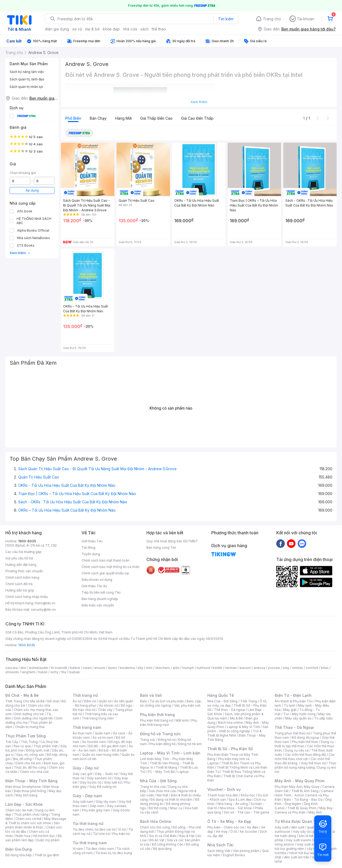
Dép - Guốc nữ (106, 774)
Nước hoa (23, 836)
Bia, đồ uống (22, 759)
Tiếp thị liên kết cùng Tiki (101, 592)
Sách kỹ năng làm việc (27, 72)
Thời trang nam (87, 727)
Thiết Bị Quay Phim (302, 808)
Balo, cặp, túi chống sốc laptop (171, 703)
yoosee (274, 668)
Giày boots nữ (90, 782)
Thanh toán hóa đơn (223, 795)
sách (144, 29)
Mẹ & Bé (236, 718)
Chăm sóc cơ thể (28, 819)
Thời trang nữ (85, 695)
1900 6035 (27, 645)
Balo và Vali (151, 695)
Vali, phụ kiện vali (187, 705)
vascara (11, 668)
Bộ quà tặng (162, 849)
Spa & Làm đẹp (240, 799)
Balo (143, 701)
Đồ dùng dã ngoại (306, 737)
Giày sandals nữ (99, 778)
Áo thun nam (82, 733)
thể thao (159, 29)
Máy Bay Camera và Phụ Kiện (304, 810)
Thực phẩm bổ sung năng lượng (306, 765)
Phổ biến (73, 118)
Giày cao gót (83, 774)
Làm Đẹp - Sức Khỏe (24, 804)
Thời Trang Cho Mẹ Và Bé (25, 701)
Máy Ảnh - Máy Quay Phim (300, 781)
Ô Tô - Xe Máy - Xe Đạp (229, 821)
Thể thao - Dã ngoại (230, 710)
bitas (325, 668)
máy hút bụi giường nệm (303, 846)
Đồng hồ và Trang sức (160, 734)
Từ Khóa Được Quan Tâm (298, 821)
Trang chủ (272, 19)
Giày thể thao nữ (313, 763)
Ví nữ (122, 829)
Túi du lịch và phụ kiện (167, 701)
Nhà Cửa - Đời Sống (158, 781)
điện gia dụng (57, 29)
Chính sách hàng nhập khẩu (27, 597)
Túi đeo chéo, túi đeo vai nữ (94, 829)
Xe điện (253, 827)
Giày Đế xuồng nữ (103, 787)
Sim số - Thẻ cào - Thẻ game (246, 812)
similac (298, 668)
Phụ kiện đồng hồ (162, 744)
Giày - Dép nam (87, 796)
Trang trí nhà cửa (153, 787)
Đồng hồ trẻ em (190, 744)
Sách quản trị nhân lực (26, 87)
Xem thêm (20, 253)
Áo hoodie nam (94, 742)
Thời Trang (249, 701)
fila (64, 672)
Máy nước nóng (304, 714)
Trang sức (148, 740)
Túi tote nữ (101, 834)
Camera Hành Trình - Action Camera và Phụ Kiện (304, 795)
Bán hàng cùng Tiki (161, 548)
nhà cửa (130, 29)
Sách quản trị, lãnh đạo (27, 79)
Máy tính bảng (26, 795)
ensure (100, 668)
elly (140, 668)
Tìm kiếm (226, 19)
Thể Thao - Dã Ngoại (294, 727)
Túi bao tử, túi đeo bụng (114, 853)
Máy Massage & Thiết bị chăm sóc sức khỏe (36, 821)
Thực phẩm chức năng (31, 814)
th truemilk (59, 668)
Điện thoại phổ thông (30, 791)
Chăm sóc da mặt (19, 810)
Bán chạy (98, 118)
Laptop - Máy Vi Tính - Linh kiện (170, 753)
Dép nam (97, 806)
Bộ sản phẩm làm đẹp (34, 838)
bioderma (127, 668)
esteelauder (39, 668)
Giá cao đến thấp (197, 118)
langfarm (29, 672)
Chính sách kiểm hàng (22, 577)
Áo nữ (77, 701)
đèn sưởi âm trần (297, 857)
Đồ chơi (53, 701)
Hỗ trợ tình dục (44, 836)
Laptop (183, 772)
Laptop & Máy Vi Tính (243, 727)
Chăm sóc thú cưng (155, 827)
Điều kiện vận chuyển (98, 605)
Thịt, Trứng (29, 742)
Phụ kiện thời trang (157, 715)
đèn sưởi (298, 827)
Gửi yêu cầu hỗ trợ (19, 558)
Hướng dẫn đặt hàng (21, 565)
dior (23, 668)
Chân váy (105, 710)
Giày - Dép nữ (86, 768)
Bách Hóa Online (156, 821)
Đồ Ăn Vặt (157, 840)
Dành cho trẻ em (28, 763)
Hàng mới (123, 118)
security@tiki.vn (43, 610)
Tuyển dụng (91, 554)
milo (149, 668)
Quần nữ (105, 701)
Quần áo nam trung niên (100, 755)
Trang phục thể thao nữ (292, 733)
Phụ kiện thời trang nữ (156, 720)
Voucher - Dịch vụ (224, 789)
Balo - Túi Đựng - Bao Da (303, 799)
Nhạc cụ (176, 808)
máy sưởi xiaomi (309, 844)
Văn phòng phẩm (246, 851)
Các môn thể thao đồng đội (305, 755)
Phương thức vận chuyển (24, 571)
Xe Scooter (248, 832)
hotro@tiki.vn (45, 603)
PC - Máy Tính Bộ (161, 772)
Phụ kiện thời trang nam (169, 723)
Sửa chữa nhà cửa (162, 791)
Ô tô (234, 832)
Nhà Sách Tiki (220, 845)
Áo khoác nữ (109, 705)
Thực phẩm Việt (46, 746)
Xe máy (222, 832)
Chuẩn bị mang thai (30, 727)
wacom (245, 668)
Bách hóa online (230, 723)
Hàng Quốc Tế (221, 695)
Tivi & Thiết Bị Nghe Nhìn (234, 733)
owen (87, 668)
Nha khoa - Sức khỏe (236, 808)
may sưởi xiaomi (298, 840)
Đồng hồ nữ (167, 740)
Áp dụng (32, 190)
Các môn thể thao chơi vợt (305, 757)
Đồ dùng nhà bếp (19, 855)
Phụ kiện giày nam (96, 810)
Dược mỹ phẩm (48, 840)
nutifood (203, 668)
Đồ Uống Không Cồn (168, 844)
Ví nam (78, 849)
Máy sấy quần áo (298, 718)
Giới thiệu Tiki (92, 541)
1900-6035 (27, 541)
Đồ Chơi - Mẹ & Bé (22, 695)
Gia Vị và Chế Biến (163, 836)
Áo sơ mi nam (103, 737)
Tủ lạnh (289, 705)
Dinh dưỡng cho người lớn (33, 718)
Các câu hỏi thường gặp (24, 552)
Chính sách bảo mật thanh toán (105, 560)
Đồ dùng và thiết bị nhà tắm (171, 799)
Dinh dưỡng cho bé (29, 714)
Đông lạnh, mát (38, 750)
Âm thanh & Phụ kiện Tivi (294, 701)
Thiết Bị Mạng (166, 767)
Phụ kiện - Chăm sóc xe (226, 827)
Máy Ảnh (315, 812)
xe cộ (77, 29)
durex (112, 668)
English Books (234, 855)
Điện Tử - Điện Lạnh (293, 695)
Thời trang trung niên (98, 718)
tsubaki (74, 672)
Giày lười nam (83, 802)
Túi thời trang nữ (88, 824)
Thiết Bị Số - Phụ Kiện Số (230, 749)
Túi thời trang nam (90, 843)
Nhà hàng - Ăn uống (233, 804)
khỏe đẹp (111, 29)
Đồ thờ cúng (158, 808)
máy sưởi (282, 827)
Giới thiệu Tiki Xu (94, 586)
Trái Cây (12, 742)
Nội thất (162, 795)
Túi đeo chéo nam (100, 849)
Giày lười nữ (113, 782)
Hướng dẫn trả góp (20, 590)
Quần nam (102, 733)
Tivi (286, 714)
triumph (188, 668)
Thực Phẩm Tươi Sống (26, 736)
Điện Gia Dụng (19, 849)
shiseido (12, 672)
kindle (217, 668)
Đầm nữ (90, 701)
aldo (176, 668)
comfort (312, 668)
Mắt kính (182, 720)
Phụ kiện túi (121, 834)
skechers (163, 668)
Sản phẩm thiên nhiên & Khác (32, 825)
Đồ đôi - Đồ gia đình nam (107, 746)
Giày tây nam (106, 802)
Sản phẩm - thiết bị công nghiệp (238, 729)
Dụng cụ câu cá (297, 750)
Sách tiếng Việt (219, 851)
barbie (75, 668)
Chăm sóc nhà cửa (34, 772)
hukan (43, 672)
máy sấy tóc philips (308, 832)
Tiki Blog (88, 548)
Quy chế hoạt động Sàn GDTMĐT (172, 541)
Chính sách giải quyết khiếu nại (105, 573)
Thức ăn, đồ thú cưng (30, 767)
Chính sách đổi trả (19, 584)
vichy (54, 672)
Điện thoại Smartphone (23, 787)
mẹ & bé (92, 29)
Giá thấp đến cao (156, 118)
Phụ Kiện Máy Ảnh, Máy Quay (297, 787)
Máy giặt (290, 710)
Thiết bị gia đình (47, 855)
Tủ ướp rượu (323, 718)
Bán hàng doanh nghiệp (100, 599)
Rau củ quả (22, 746)
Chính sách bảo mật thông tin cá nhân (110, 567)
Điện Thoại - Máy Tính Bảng (31, 781)
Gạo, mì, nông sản (30, 755)
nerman (231, 668)
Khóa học (248, 795)
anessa (259, 668)
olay (286, 668)
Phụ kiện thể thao (305, 742)
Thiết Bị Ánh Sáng (305, 791)
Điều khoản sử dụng (97, 580)
